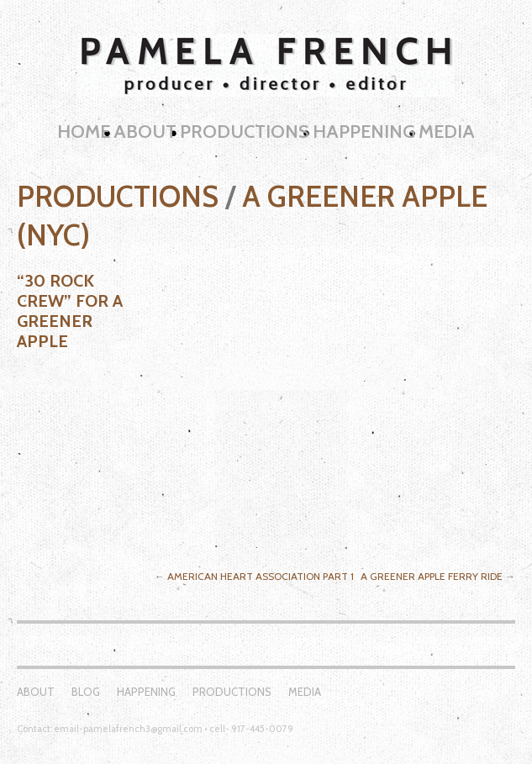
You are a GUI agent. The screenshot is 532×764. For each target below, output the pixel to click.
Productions (245, 132)
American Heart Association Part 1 (261, 576)
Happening (364, 132)
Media (447, 132)
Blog (86, 692)
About (145, 132)
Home (84, 132)
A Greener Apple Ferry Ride (432, 576)
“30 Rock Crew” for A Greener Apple (70, 311)
